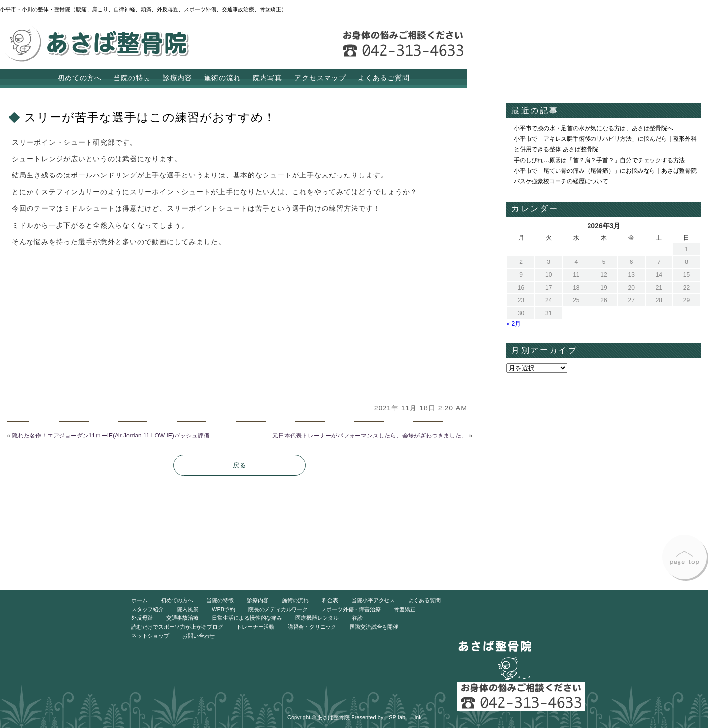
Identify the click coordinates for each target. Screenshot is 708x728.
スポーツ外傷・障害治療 (351, 609)
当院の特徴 (220, 600)
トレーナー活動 (255, 627)
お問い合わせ (199, 636)
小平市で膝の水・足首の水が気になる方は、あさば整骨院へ (593, 128)
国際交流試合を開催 (374, 627)
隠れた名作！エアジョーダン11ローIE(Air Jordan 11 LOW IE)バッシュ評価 (110, 436)
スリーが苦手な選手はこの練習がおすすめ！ (150, 117)
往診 (357, 618)
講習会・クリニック (312, 627)
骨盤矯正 (405, 609)
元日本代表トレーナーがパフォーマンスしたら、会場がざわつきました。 (370, 436)
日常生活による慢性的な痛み (247, 618)
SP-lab (397, 717)
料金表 (330, 600)
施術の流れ (222, 78)
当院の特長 (132, 78)
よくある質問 (424, 600)
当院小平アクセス (373, 600)
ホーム (139, 600)
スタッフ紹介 (147, 609)
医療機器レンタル (317, 618)
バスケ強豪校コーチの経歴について (561, 181)
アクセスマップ (320, 78)
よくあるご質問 (384, 78)
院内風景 (188, 609)
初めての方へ (80, 78)
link (418, 717)
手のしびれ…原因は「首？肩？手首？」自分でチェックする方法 (599, 160)
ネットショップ (150, 636)
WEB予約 (223, 609)
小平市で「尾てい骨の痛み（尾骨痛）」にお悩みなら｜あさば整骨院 (605, 171)
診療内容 (177, 78)
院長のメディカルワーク (278, 609)
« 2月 (514, 324)
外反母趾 (142, 618)
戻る (239, 465)
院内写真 (267, 78)
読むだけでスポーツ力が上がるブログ (177, 627)
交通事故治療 (182, 618)
